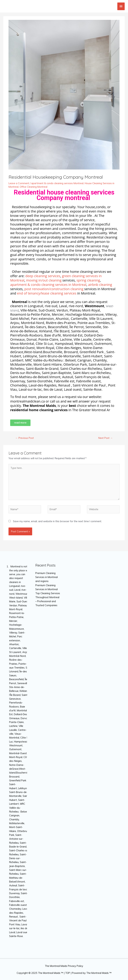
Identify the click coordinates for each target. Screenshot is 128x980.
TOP (68, 973)
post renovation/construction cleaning (54, 289)
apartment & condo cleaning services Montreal (57, 183)
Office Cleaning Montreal (33, 187)
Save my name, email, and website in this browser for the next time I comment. (57, 521)
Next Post (105, 438)
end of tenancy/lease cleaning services (47, 293)
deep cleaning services (43, 276)
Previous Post (25, 438)
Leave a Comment (19, 183)
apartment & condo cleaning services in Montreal (48, 285)
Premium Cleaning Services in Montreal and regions (46, 577)
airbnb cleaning (100, 285)
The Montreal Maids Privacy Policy (64, 966)
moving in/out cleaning (44, 280)
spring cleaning (88, 280)
